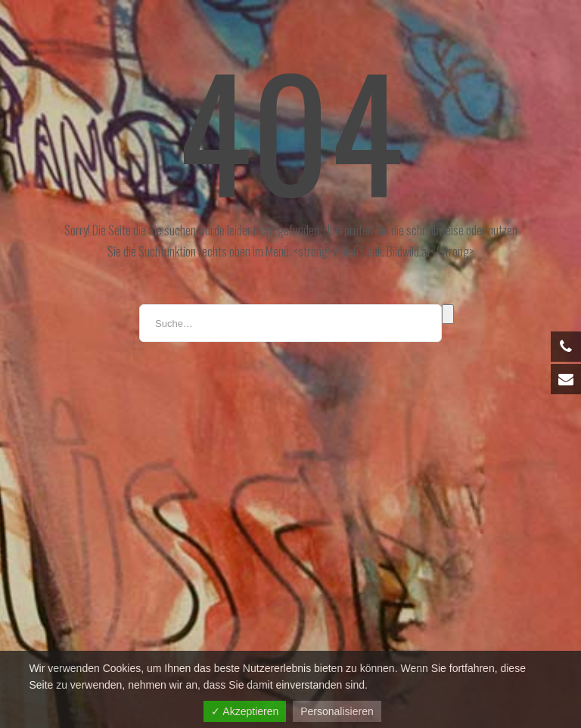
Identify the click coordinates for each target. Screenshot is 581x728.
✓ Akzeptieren (245, 711)
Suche (448, 314)
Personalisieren (337, 711)
